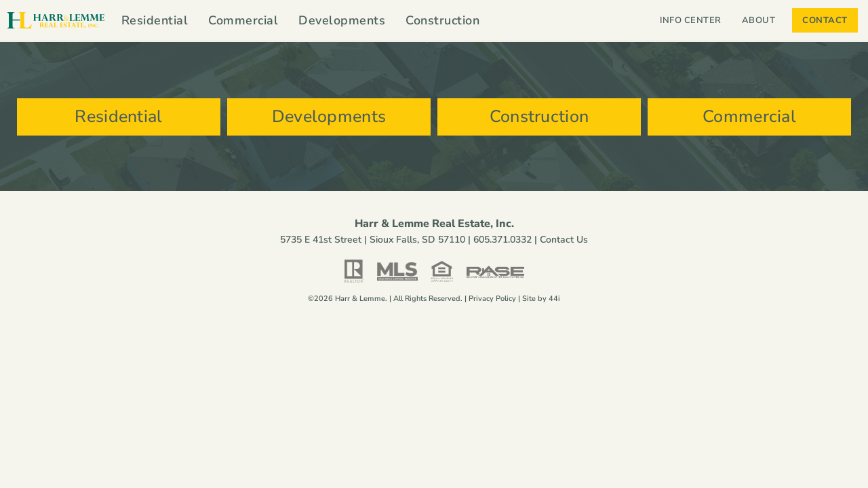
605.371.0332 (502, 240)
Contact (825, 20)
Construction (442, 20)
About (762, 20)
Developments (342, 20)
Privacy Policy (492, 299)
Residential (155, 20)
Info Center (691, 20)
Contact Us (564, 240)
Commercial (243, 20)
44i (554, 299)
